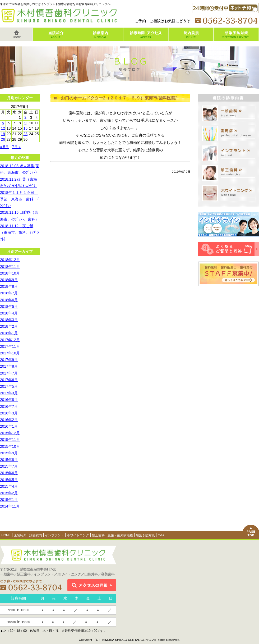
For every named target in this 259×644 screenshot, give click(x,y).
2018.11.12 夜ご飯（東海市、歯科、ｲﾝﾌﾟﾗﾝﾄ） (19, 232)
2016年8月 (9, 400)
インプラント (54, 535)
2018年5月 (9, 307)
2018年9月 (9, 280)
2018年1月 (9, 333)
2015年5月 (9, 480)
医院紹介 (20, 535)
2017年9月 (9, 360)
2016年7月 (9, 407)
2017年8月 (9, 366)
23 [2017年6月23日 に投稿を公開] (25, 134)
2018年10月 (10, 273)
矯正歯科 (98, 535)
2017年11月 (10, 346)
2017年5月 (9, 386)
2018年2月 (9, 326)
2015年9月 (9, 453)
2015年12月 (10, 433)
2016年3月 (9, 413)
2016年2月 (9, 420)
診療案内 (36, 535)
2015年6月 (9, 473)
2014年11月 (10, 506)
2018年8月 (9, 286)
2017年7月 (9, 373)
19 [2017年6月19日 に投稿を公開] (3, 134)
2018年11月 (10, 267)
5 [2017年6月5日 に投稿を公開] (3, 123)
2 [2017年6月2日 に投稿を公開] (25, 117)
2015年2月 (9, 493)
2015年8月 (9, 460)
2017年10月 (10, 353)
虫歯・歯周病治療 (120, 535)
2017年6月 (9, 380)
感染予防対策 (145, 535)
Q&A (161, 535)
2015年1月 (9, 500)
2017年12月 (10, 340)
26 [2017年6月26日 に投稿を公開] (3, 139)
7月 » (16, 147)
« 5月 (4, 147)
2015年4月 (9, 486)
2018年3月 (9, 320)
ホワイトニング (78, 535)
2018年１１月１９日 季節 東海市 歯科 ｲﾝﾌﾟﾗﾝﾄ (19, 199)
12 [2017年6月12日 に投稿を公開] (3, 128)
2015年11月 (10, 440)
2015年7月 (9, 466)
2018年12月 (10, 260)
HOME (6, 535)
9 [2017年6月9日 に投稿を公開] (25, 123)
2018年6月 (9, 300)
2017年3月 (9, 393)
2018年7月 (9, 293)
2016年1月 (9, 426)
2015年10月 (10, 446)
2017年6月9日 (181, 172)
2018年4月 (9, 313)
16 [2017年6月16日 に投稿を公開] (25, 128)
